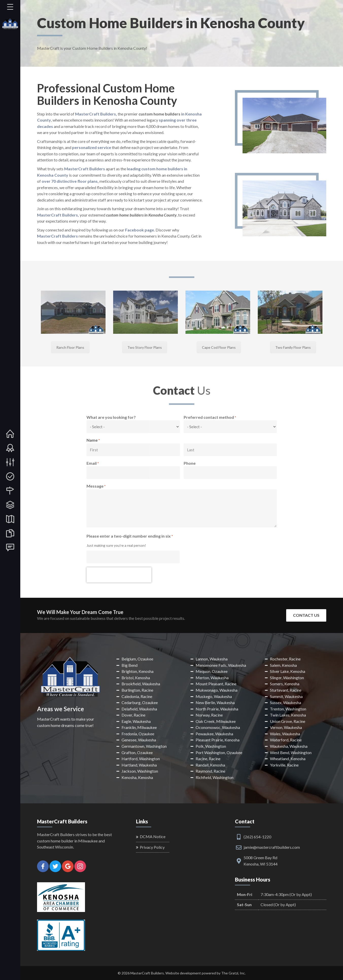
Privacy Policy (152, 847)
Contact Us (306, 615)
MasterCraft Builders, (96, 114)
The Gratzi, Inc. (233, 973)
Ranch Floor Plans (70, 347)
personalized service (92, 147)
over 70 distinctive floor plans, (70, 181)
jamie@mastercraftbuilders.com (272, 847)
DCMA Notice (153, 836)
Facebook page (140, 230)
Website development (183, 973)
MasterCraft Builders (85, 169)
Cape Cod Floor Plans (219, 347)
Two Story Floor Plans (145, 347)
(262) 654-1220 (257, 837)
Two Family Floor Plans (293, 347)
